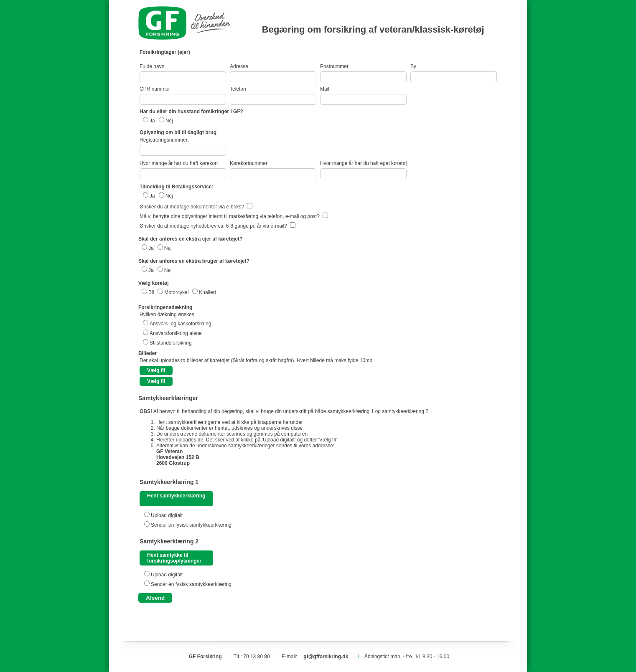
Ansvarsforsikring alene (176, 333)
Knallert (207, 292)
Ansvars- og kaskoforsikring (180, 324)
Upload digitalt (167, 515)
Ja (152, 121)
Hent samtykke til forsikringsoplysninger (174, 558)
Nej (169, 121)
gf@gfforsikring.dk (326, 657)
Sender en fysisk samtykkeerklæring (191, 525)
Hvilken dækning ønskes (167, 314)
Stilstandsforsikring (171, 343)
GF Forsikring (205, 657)
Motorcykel (176, 292)
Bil (151, 292)
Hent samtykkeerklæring (176, 496)
